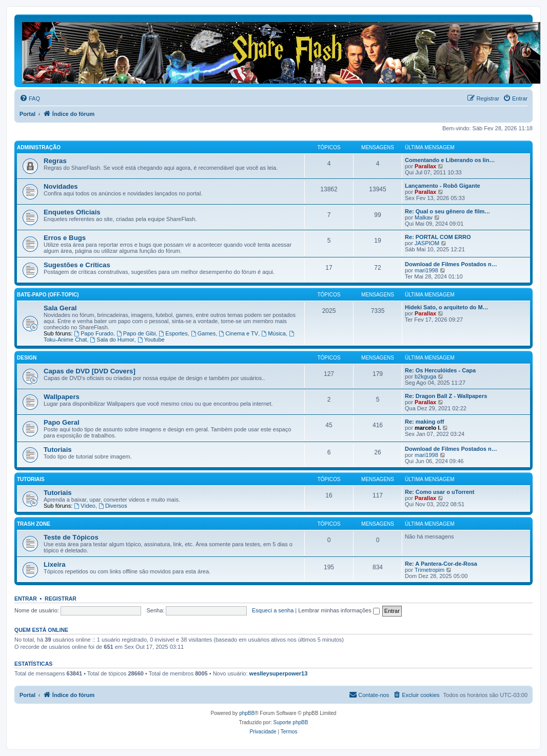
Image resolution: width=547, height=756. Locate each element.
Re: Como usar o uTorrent (439, 492)
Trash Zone (34, 524)
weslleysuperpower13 (279, 673)
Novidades (61, 186)
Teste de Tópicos (71, 537)
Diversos (113, 506)
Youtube (151, 340)
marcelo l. (428, 428)
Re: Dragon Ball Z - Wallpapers (446, 396)
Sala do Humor (112, 340)
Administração (39, 147)
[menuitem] (30, 98)
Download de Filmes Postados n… (451, 264)
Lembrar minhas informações (339, 610)
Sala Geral (60, 308)
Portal (27, 114)
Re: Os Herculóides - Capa (440, 370)
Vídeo (85, 506)
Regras (55, 161)
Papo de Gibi (136, 333)
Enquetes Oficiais (72, 212)
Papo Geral (62, 422)
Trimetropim (429, 570)
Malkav (424, 217)
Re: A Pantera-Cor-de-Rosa (441, 564)
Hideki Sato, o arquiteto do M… (447, 307)
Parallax (425, 166)
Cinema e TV (238, 333)
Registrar (61, 599)
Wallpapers (62, 397)
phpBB (247, 713)
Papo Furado (93, 333)
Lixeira (55, 564)
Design (27, 358)
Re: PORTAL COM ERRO (438, 237)
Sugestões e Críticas (77, 265)
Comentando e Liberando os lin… (450, 160)
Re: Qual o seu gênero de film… (447, 211)
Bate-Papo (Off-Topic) (48, 295)
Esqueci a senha (273, 610)
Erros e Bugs (65, 238)
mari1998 (426, 270)
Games (203, 333)
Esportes (173, 333)
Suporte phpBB (291, 722)
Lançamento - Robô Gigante (443, 186)
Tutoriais (58, 450)
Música (273, 333)
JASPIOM (427, 243)
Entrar (26, 599)
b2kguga (425, 376)
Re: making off (424, 422)
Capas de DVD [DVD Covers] (90, 371)
